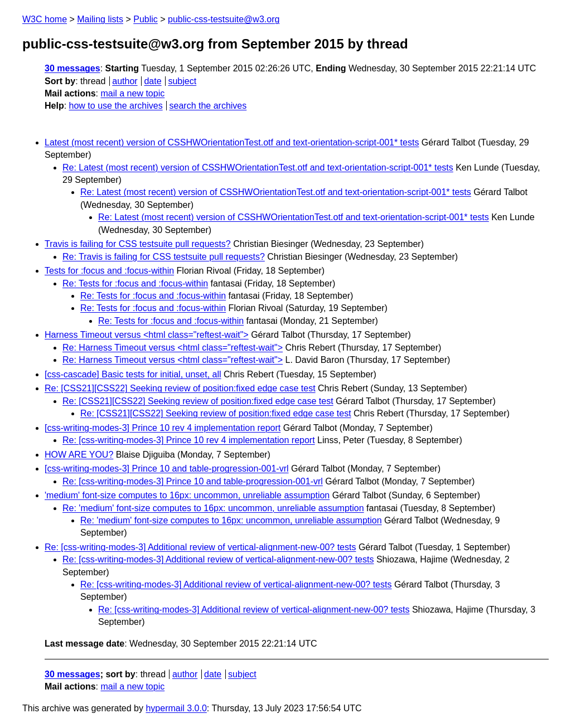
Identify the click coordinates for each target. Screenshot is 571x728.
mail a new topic (132, 93)
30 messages (72, 68)
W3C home (45, 19)
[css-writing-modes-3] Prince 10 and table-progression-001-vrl (167, 469)
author (125, 81)
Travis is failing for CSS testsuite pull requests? (138, 244)
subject (182, 81)
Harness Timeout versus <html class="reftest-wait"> (147, 335)
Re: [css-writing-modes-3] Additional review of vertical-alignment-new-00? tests (200, 547)
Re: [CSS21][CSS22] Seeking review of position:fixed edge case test (180, 388)
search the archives (208, 106)
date (153, 81)
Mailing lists (100, 19)
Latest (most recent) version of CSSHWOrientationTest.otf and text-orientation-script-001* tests (232, 142)
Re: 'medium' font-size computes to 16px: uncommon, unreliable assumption (213, 508)
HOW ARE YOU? (79, 455)
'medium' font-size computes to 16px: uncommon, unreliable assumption (187, 495)
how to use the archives (116, 106)
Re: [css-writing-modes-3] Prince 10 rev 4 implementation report (189, 440)
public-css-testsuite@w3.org (224, 19)
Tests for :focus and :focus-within (109, 271)
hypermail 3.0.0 (176, 708)
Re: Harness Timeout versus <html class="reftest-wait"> (173, 348)
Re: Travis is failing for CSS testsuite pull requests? (164, 257)
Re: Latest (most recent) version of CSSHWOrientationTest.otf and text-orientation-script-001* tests (258, 168)
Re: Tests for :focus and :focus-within (135, 283)
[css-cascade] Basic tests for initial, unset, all (133, 374)
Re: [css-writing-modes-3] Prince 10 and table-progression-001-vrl (193, 481)
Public (146, 19)
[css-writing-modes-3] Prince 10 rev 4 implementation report (163, 428)
